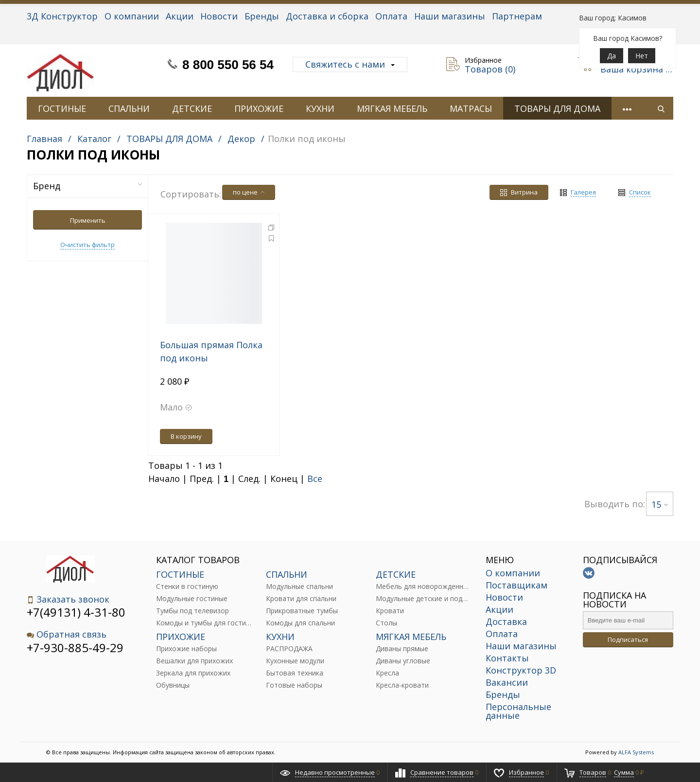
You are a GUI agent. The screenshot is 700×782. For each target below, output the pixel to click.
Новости (219, 16)
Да (612, 56)
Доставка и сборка (327, 16)
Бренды (262, 16)
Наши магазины (450, 16)
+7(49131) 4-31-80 (76, 612)
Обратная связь (67, 634)
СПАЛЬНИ (129, 108)
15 (660, 504)
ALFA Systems (636, 752)
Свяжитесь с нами (350, 64)
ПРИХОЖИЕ (259, 108)
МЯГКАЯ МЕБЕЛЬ (392, 108)
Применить (88, 220)
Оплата (391, 16)
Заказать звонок (68, 599)
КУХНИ (320, 108)
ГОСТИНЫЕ (62, 108)
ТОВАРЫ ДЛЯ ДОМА (557, 108)
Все (315, 479)
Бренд (87, 186)
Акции (180, 16)
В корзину (186, 436)
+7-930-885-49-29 (75, 648)
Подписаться (628, 640)
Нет (642, 56)
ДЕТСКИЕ (192, 108)
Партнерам (517, 16)
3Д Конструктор (62, 16)
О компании (132, 16)
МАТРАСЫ (471, 108)
